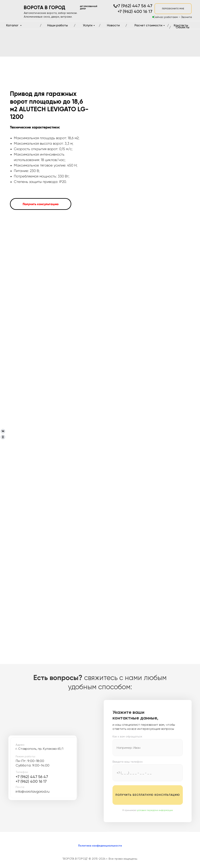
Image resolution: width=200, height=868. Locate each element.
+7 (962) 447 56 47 (32, 777)
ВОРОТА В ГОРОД (44, 8)
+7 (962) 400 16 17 (31, 781)
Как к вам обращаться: (127, 736)
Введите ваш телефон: (128, 762)
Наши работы (58, 25)
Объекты (183, 27)
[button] (41, 204)
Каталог (13, 25)
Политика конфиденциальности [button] (100, 846)
